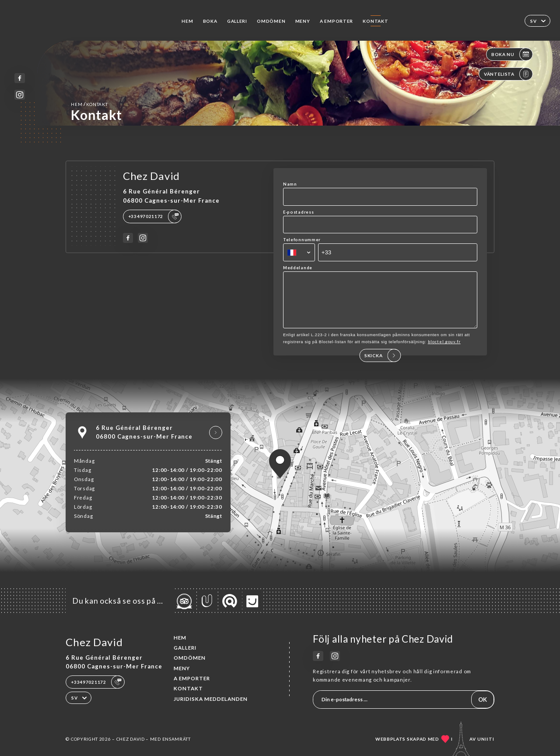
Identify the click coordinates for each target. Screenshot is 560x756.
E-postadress (298, 212)
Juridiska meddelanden (211, 699)
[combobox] (299, 252)
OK (483, 700)
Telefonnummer (302, 240)
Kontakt (375, 21)
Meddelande (298, 268)
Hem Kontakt (89, 104)
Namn (290, 184)
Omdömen (271, 21)
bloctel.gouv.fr (444, 351)
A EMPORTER (336, 21)
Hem (187, 21)
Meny (303, 21)
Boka (210, 21)
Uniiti (486, 739)
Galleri (237, 21)
